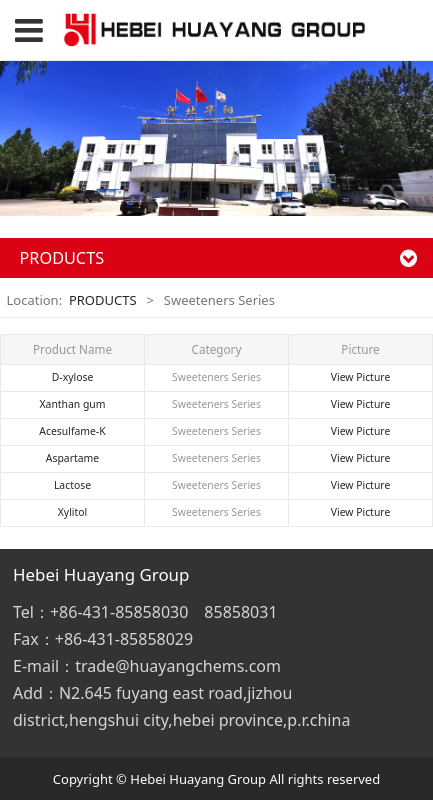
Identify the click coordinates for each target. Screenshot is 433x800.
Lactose (72, 485)
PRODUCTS (103, 300)
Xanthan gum (73, 404)
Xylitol (72, 512)
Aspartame (72, 458)
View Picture (361, 377)
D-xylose (73, 377)
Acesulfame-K (72, 431)
